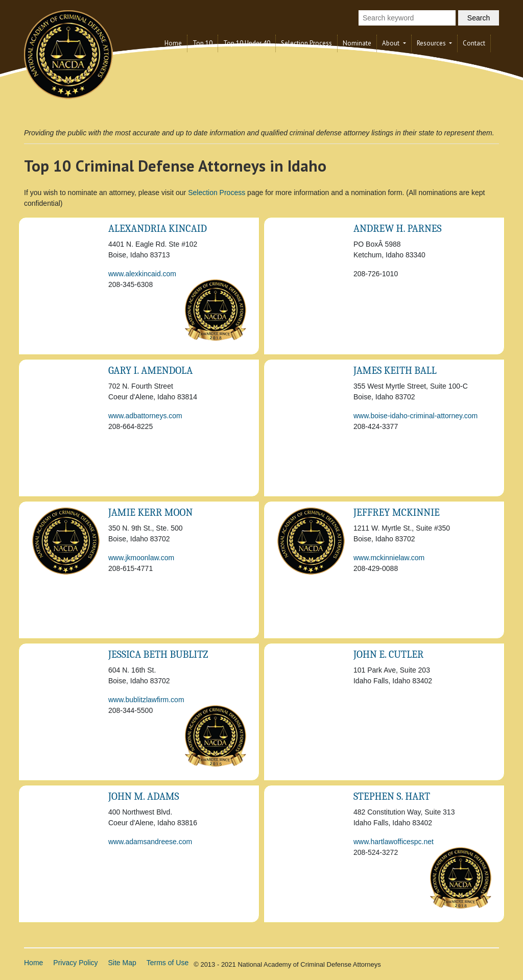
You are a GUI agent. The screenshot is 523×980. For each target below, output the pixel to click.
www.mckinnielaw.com (389, 558)
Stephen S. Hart (392, 796)
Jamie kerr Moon (150, 512)
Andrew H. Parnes (398, 229)
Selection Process (306, 43)
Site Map (122, 963)
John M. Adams (144, 796)
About (391, 43)
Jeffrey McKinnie (397, 512)
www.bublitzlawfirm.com (146, 700)
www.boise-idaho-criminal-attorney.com (415, 416)
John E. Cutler (388, 654)
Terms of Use (168, 963)
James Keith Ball (395, 371)
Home (173, 43)
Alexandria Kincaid (158, 229)
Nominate (357, 43)
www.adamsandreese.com (150, 842)
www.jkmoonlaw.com (141, 558)
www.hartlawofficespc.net (394, 842)
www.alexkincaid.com (142, 274)
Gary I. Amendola (150, 371)
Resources (432, 43)
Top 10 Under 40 (247, 43)
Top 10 (203, 43)
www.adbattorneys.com (145, 416)
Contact (474, 43)
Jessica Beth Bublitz (158, 654)
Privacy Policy (75, 963)
